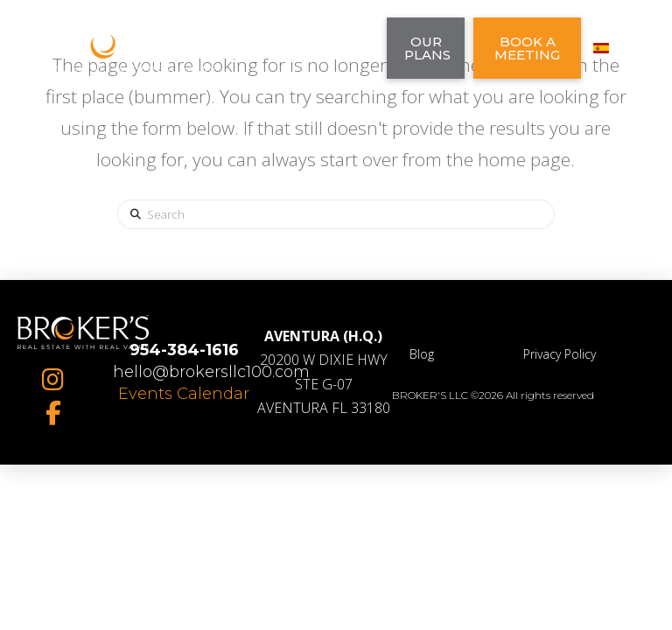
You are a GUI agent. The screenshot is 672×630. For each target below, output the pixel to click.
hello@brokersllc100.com (211, 372)
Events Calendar (184, 394)
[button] (330, 48)
